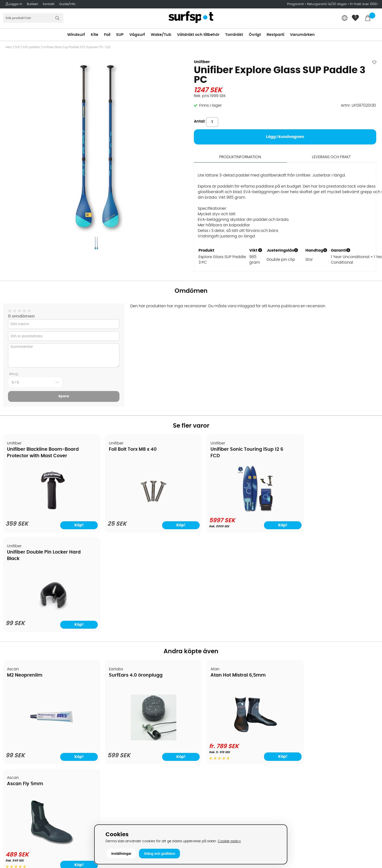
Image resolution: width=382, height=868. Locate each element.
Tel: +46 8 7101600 (116, 822)
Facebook (298, 783)
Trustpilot (297, 807)
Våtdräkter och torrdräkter (219, 735)
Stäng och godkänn (159, 854)
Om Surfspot (17, 699)
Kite (95, 35)
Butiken (33, 4)
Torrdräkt (234, 35)
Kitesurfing (204, 706)
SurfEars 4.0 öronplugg (129, 577)
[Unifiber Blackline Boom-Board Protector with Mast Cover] (49, 512)
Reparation (15, 757)
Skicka (366, 725)
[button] (260, 250)
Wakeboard (205, 721)
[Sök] (33, 18)
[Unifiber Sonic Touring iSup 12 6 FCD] (239, 511)
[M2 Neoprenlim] (48, 640)
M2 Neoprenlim (25, 577)
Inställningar (121, 854)
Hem (9, 47)
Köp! (264, 658)
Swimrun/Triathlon (211, 743)
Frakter (11, 721)
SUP (120, 35)
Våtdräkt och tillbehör (198, 35)
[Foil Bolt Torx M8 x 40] (143, 512)
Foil (107, 35)
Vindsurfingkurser (21, 771)
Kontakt (49, 4)
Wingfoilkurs (16, 779)
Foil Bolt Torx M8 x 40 (126, 450)
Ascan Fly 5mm (310, 577)
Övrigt (255, 35)
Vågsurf (137, 35)
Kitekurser (14, 764)
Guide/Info (67, 4)
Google (295, 759)
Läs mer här (234, 864)
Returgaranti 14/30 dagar (327, 4)
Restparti (275, 35)
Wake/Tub (161, 35)
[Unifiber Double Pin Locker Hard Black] (334, 512)
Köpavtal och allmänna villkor (33, 706)
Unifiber (202, 62)
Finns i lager (211, 105)
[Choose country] (345, 18)
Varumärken (302, 35)
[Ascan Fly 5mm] (333, 637)
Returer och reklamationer (30, 735)
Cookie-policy (229, 841)
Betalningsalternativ (24, 714)
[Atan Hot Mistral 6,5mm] (238, 637)
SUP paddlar (31, 47)
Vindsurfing (205, 699)
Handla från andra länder (29, 728)
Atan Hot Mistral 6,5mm (225, 577)
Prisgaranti (296, 4)
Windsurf (76, 35)
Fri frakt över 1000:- (364, 4)
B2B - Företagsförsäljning (29, 743)
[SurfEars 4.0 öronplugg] (144, 640)
